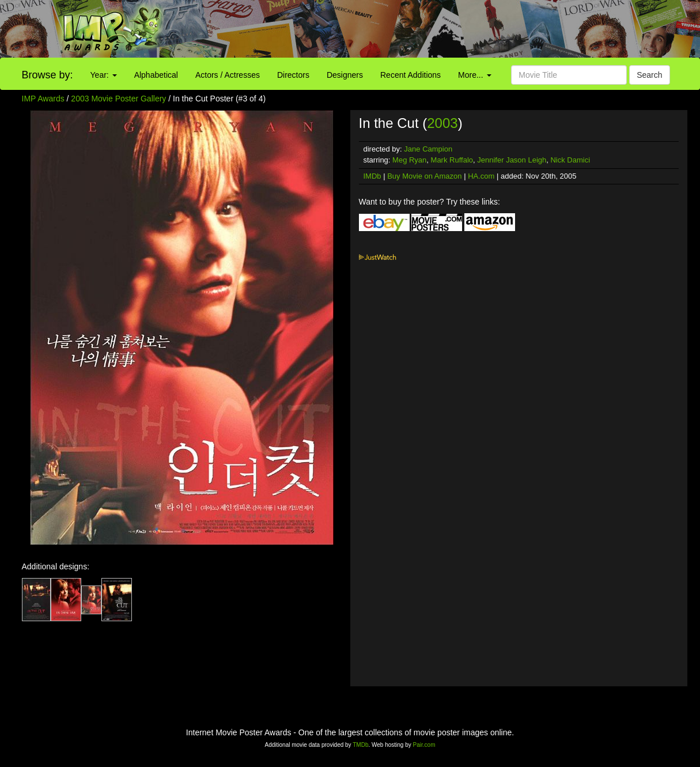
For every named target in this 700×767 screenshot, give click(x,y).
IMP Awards (43, 99)
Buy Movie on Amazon (424, 176)
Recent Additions (410, 75)
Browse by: (48, 75)
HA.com (481, 176)
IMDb (372, 176)
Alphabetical (156, 75)
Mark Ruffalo (452, 160)
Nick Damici (570, 160)
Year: (104, 75)
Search (649, 75)
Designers (345, 75)
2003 (442, 123)
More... (474, 75)
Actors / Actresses (228, 75)
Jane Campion (428, 149)
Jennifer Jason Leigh (512, 160)
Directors (293, 75)
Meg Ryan (409, 160)
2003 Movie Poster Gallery (118, 99)
